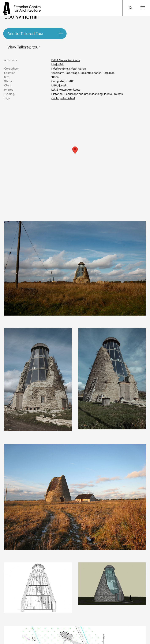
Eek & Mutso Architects (66, 60)
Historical (57, 94)
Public (55, 98)
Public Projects (113, 94)
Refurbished (68, 98)
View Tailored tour (24, 47)
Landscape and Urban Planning (84, 94)
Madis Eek (58, 64)
